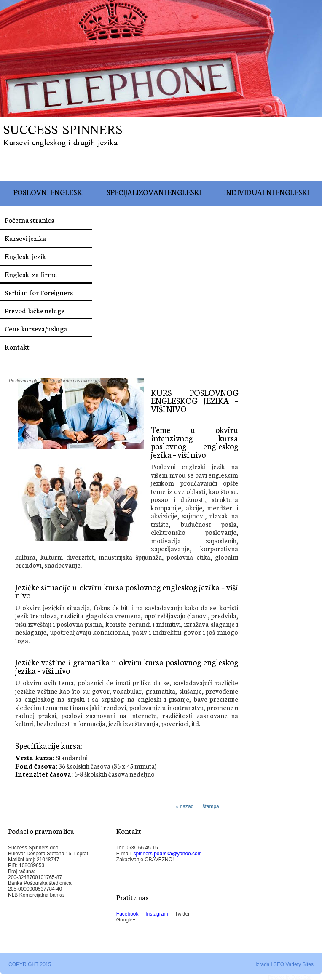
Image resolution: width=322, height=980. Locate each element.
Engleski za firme (31, 274)
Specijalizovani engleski (154, 192)
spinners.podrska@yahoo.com (168, 854)
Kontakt (17, 346)
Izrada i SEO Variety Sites (284, 964)
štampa (211, 806)
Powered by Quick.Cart (290, 977)
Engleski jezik (25, 256)
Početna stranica (30, 220)
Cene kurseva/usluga (36, 328)
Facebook (127, 914)
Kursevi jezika (25, 238)
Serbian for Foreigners (39, 292)
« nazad (185, 806)
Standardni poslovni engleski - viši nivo (89, 381)
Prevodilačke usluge (35, 310)
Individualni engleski (266, 192)
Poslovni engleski (49, 192)
